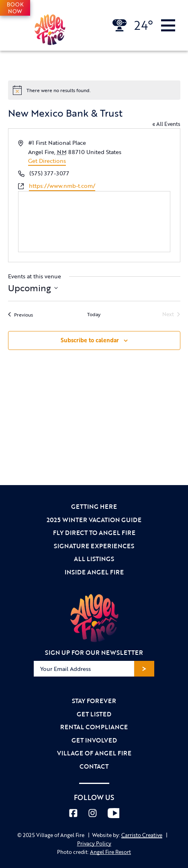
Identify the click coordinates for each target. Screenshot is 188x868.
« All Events (166, 124)
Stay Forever (94, 701)
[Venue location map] (94, 222)
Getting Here (94, 506)
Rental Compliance (94, 727)
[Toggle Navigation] (168, 25)
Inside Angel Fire (94, 572)
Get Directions (47, 161)
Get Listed (94, 714)
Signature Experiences (94, 546)
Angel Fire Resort (110, 852)
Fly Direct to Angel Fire (94, 533)
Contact (94, 766)
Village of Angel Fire (94, 753)
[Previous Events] (20, 315)
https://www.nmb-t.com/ (62, 186)
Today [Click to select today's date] (94, 314)
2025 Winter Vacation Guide (94, 520)
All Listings (94, 559)
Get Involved (94, 740)
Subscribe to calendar (90, 340)
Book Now (15, 8)
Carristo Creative (142, 835)
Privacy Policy (94, 843)
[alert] (94, 90)
